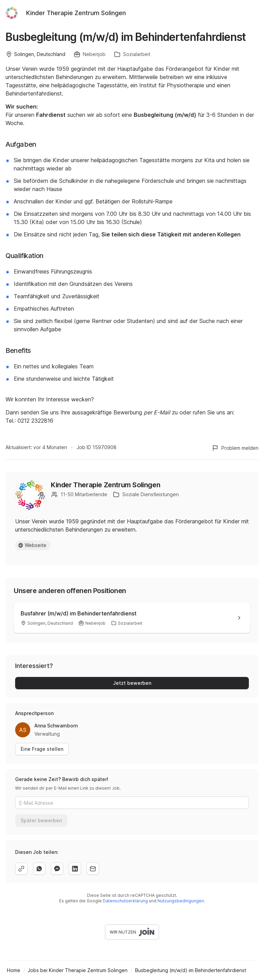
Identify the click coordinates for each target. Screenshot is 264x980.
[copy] (21, 869)
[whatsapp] (39, 869)
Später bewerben (41, 820)
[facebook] (57, 869)
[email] (93, 869)
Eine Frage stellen (42, 749)
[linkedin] (75, 869)
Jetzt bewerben (132, 683)
